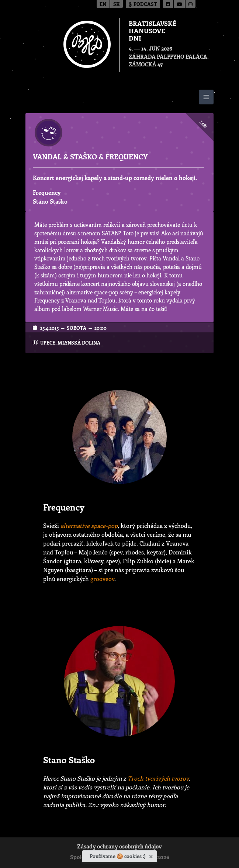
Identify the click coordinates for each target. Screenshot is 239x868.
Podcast (143, 5)
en (103, 5)
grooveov (102, 579)
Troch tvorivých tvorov (158, 778)
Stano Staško (50, 201)
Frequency (47, 192)
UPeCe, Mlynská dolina (70, 343)
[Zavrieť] (152, 855)
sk (117, 5)
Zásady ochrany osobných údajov (119, 847)
